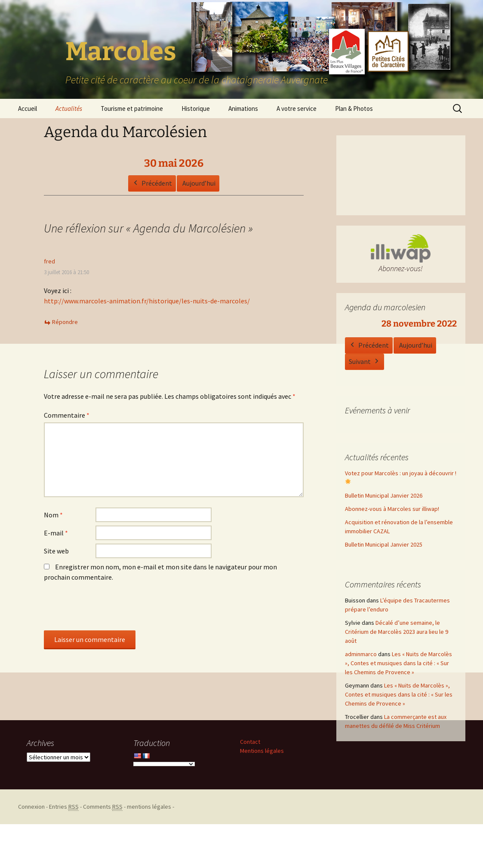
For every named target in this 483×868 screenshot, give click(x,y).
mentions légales (149, 807)
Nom (53, 515)
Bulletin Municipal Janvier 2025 (384, 544)
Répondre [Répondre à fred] (65, 322)
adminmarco (361, 654)
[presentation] (109, 609)
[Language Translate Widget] (164, 764)
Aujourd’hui (199, 183)
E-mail (56, 533)
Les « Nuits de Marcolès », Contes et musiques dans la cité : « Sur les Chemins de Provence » (398, 663)
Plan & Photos (354, 108)
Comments (103, 807)
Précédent (152, 183)
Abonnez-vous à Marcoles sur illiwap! (392, 509)
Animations (243, 108)
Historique (196, 108)
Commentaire (67, 415)
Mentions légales (262, 751)
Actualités (69, 108)
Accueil (28, 108)
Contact (250, 742)
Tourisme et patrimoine (132, 108)
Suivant (365, 362)
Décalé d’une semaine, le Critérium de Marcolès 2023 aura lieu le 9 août (397, 632)
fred (49, 261)
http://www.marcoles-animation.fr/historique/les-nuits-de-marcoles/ (147, 301)
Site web (56, 551)
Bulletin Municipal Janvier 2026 (384, 495)
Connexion (31, 807)
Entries (64, 807)
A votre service (297, 108)
